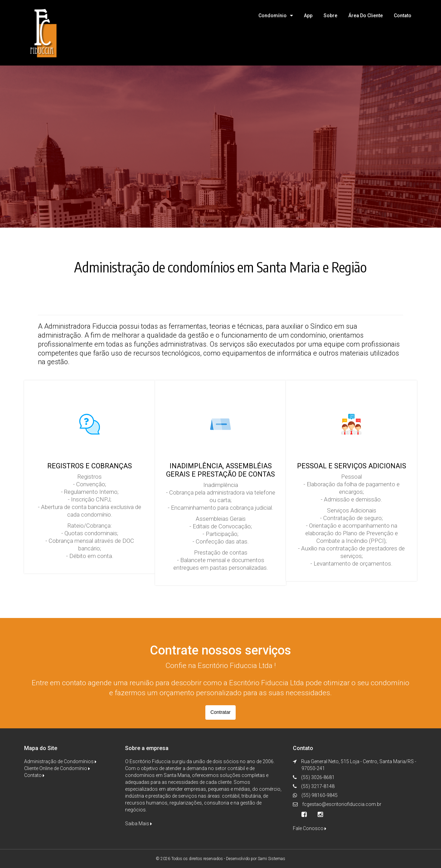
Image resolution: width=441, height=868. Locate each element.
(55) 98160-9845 (319, 795)
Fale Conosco (310, 828)
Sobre (330, 16)
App (308, 16)
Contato (403, 16)
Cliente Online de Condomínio (57, 768)
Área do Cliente (366, 16)
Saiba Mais (139, 824)
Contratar (220, 712)
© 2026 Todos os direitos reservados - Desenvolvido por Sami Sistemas (220, 859)
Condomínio (273, 16)
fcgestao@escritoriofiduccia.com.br (342, 804)
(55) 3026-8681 (317, 777)
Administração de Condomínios (60, 761)
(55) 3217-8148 (317, 786)
